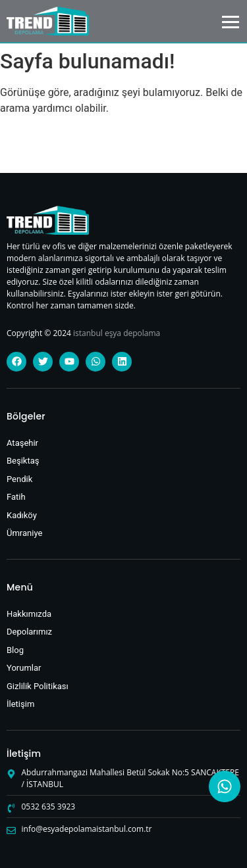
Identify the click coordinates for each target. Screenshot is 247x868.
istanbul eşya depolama (117, 333)
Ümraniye (24, 533)
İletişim (20, 704)
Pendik (19, 479)
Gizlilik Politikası (38, 686)
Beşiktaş (23, 461)
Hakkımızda (29, 614)
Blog (15, 650)
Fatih (16, 497)
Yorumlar (24, 668)
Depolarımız (29, 632)
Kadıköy (22, 515)
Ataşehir (22, 443)
